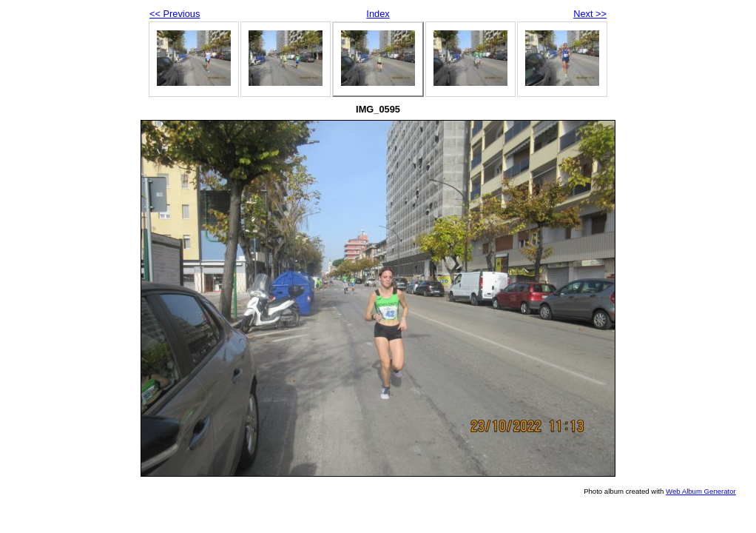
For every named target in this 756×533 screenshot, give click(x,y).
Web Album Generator (701, 491)
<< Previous (175, 14)
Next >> (590, 14)
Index (378, 14)
